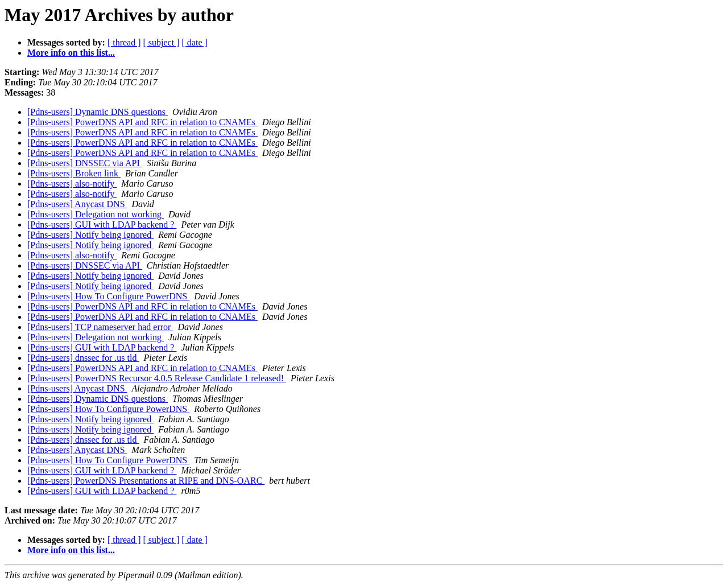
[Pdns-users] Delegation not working (96, 214)
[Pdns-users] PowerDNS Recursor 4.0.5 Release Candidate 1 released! (157, 378)
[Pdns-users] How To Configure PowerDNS (108, 296)
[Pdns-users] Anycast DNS (77, 204)
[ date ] (195, 42)
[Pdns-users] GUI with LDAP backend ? (102, 224)
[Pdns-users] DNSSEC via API (85, 163)
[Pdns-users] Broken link (74, 173)
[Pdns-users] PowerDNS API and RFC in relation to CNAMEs (142, 122)
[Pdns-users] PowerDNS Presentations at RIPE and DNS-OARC (146, 481)
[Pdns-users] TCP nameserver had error (100, 327)
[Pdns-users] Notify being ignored (90, 235)
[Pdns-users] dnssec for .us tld (83, 358)
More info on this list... (71, 53)
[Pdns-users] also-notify (72, 184)
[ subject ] (162, 42)
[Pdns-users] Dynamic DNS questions (98, 112)
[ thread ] (124, 42)
